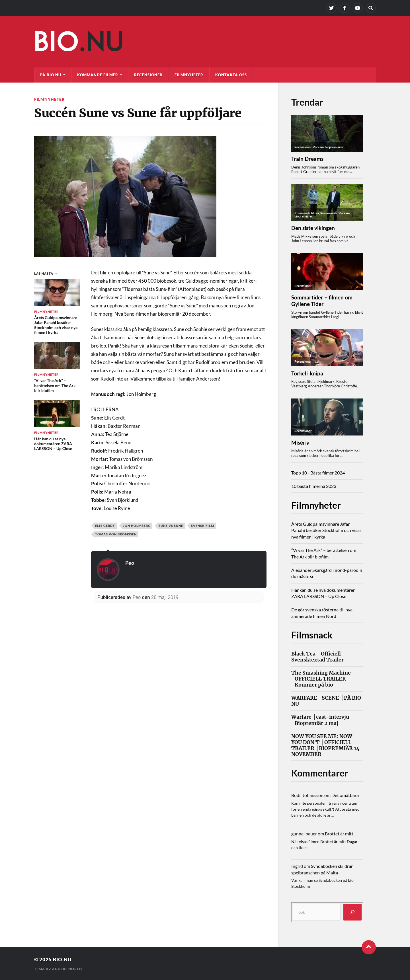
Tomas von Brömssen (116, 534)
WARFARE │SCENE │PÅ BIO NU (326, 701)
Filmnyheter (189, 75)
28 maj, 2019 (165, 597)
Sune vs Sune (171, 526)
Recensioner (148, 75)
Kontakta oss (231, 75)
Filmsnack (312, 635)
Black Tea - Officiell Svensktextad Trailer (317, 657)
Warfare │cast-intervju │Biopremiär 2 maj (320, 720)
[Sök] (352, 912)
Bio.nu (62, 959)
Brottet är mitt (339, 834)
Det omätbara (345, 795)
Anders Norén (67, 969)
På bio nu (51, 75)
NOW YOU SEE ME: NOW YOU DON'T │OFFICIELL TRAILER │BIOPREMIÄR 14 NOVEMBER (325, 745)
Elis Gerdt (105, 526)
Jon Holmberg (137, 526)
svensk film (203, 526)
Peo (130, 563)
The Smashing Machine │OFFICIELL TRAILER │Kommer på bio (321, 679)
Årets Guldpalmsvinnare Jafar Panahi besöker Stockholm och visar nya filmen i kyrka (326, 530)
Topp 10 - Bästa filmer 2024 (318, 473)
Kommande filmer (98, 75)
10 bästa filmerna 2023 (314, 486)
